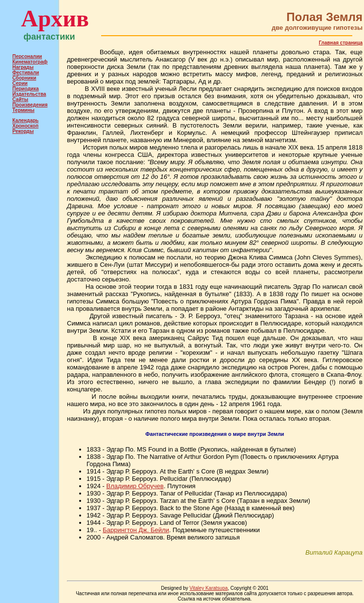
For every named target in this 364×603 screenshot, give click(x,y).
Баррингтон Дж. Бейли (136, 530)
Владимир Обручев (135, 486)
